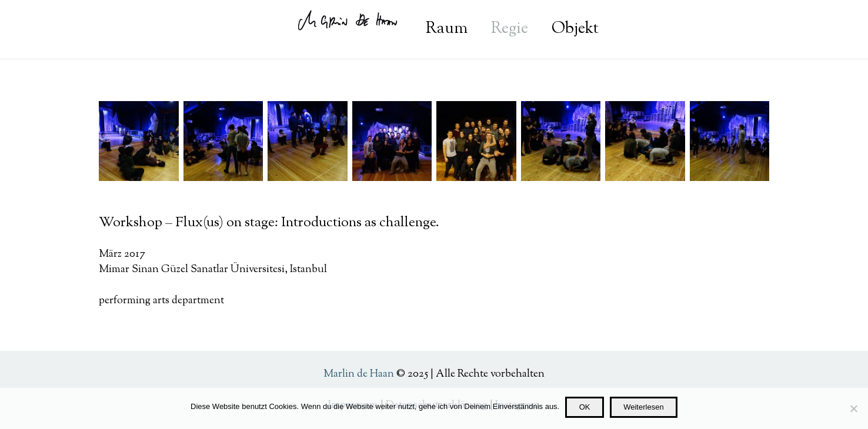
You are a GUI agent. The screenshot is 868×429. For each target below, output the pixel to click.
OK (585, 407)
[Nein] (853, 408)
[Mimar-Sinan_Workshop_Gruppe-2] (392, 141)
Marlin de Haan (359, 374)
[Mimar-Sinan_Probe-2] (139, 141)
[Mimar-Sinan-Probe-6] (308, 141)
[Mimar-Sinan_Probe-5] (561, 141)
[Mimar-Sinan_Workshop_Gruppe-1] (476, 141)
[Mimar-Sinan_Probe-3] (730, 141)
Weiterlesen (643, 407)
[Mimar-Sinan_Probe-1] (223, 141)
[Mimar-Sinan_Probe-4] (645, 141)
